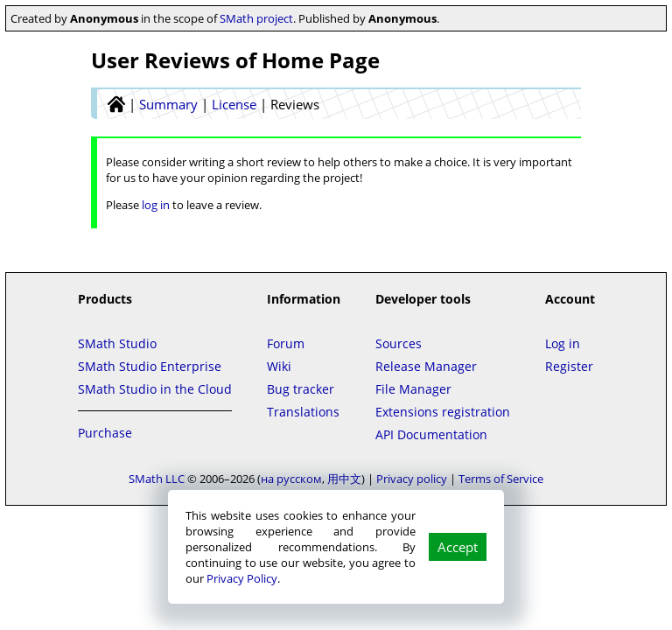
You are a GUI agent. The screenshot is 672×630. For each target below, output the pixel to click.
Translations (303, 412)
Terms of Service (501, 479)
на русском (291, 479)
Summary (168, 104)
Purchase (105, 433)
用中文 (344, 479)
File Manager (413, 389)
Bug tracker (301, 389)
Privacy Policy (242, 578)
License (234, 104)
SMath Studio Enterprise (150, 366)
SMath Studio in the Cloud (155, 389)
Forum (286, 343)
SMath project (256, 18)
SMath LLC (157, 479)
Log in (563, 343)
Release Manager (426, 366)
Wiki (279, 366)
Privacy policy (412, 479)
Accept (458, 547)
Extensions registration (443, 412)
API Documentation (431, 434)
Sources (399, 343)
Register (569, 366)
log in (156, 205)
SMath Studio (117, 343)
